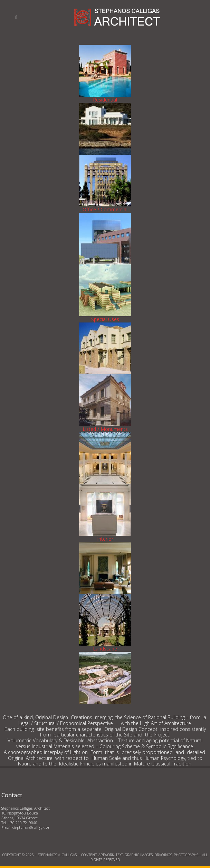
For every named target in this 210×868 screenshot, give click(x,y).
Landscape (105, 649)
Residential (105, 100)
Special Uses (105, 319)
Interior (105, 539)
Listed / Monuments (105, 429)
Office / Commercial (105, 209)
